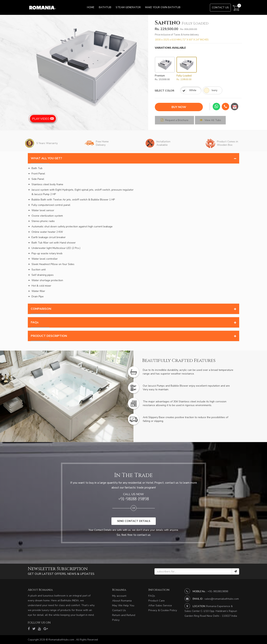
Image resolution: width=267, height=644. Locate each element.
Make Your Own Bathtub (163, 7)
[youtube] (39, 629)
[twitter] (33, 629)
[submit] (235, 571)
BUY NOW (179, 107)
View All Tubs (219, 120)
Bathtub (105, 7)
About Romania (121, 601)
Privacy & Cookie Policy (162, 611)
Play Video (60, 118)
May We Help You (123, 606)
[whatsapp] (216, 107)
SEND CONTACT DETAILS (134, 521)
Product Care (156, 601)
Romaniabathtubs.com (61, 639)
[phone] (225, 107)
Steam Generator (128, 7)
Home (91, 7)
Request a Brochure (178, 120)
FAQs (151, 596)
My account (119, 596)
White (167, 91)
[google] (45, 629)
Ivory (190, 91)
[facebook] (29, 629)
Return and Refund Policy (127, 616)
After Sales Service (160, 606)
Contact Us (220, 8)
